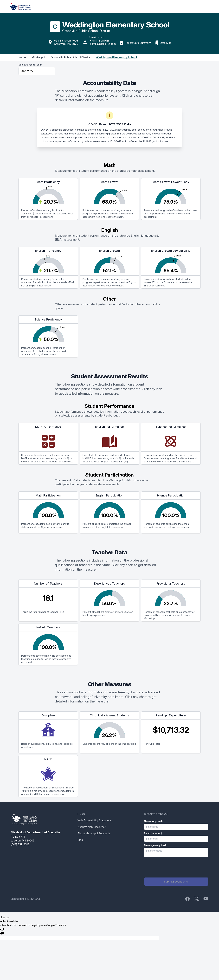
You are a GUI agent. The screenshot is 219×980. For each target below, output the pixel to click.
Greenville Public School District (70, 57)
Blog (80, 840)
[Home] (20, 6)
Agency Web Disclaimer (91, 827)
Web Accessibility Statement (94, 820)
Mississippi (38, 57)
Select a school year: (30, 65)
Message (155, 845)
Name (153, 821)
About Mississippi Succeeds (94, 833)
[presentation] (169, 867)
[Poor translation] (2, 931)
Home (22, 57)
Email (153, 833)
